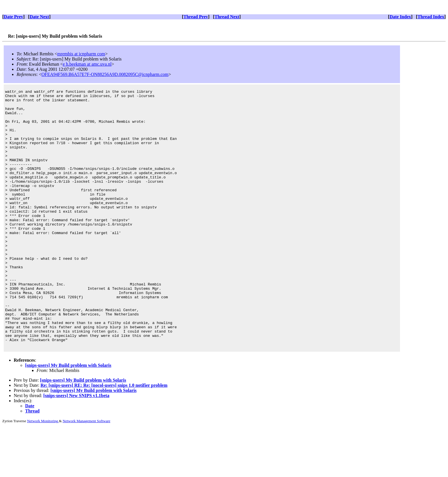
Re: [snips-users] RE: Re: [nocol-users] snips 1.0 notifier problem (104, 437)
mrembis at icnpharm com (81, 54)
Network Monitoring (43, 472)
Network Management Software (86, 472)
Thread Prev (196, 17)
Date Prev (13, 17)
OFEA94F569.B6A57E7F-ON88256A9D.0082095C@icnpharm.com (105, 74)
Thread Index (431, 17)
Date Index (400, 17)
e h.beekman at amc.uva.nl (87, 64)
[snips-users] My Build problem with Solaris (68, 417)
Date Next (39, 17)
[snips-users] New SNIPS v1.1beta (76, 447)
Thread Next (227, 17)
